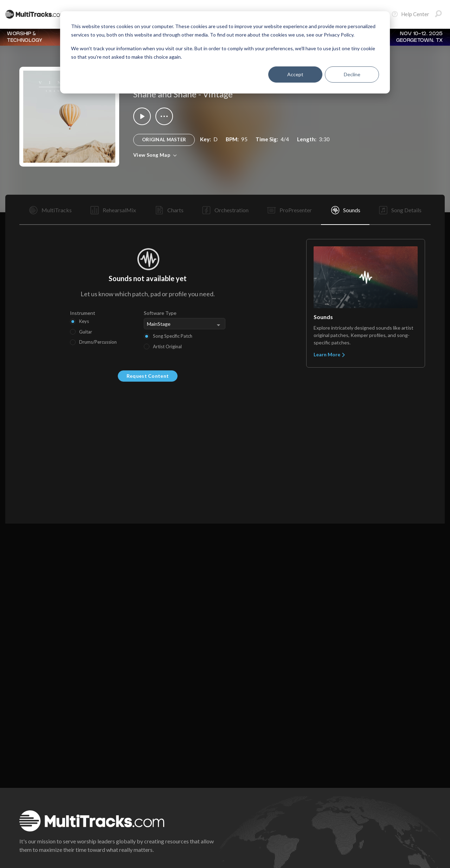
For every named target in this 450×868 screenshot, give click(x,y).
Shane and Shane (165, 94)
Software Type (160, 313)
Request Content (148, 376)
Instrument (83, 313)
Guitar (86, 332)
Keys (84, 321)
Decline (352, 74)
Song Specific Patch (173, 336)
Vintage (218, 94)
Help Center (410, 14)
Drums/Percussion (98, 342)
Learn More (330, 354)
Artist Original (167, 346)
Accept (295, 74)
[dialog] (225, 52)
